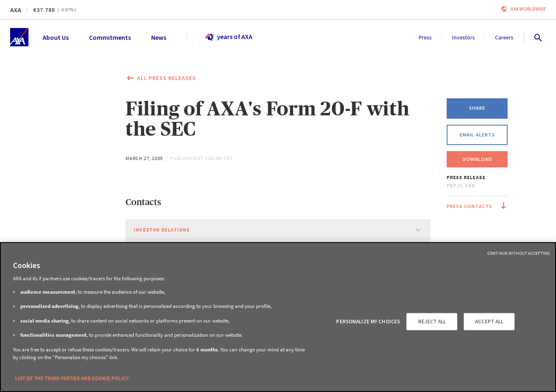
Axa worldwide (528, 9)
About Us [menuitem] (56, 37)
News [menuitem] (159, 37)
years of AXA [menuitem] (228, 37)
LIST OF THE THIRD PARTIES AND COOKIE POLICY (72, 378)
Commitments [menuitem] (110, 37)
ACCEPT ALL (489, 322)
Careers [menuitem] (504, 37)
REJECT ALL (432, 322)
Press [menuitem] (425, 37)
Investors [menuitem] (463, 37)
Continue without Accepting (519, 253)
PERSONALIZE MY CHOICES (368, 322)
